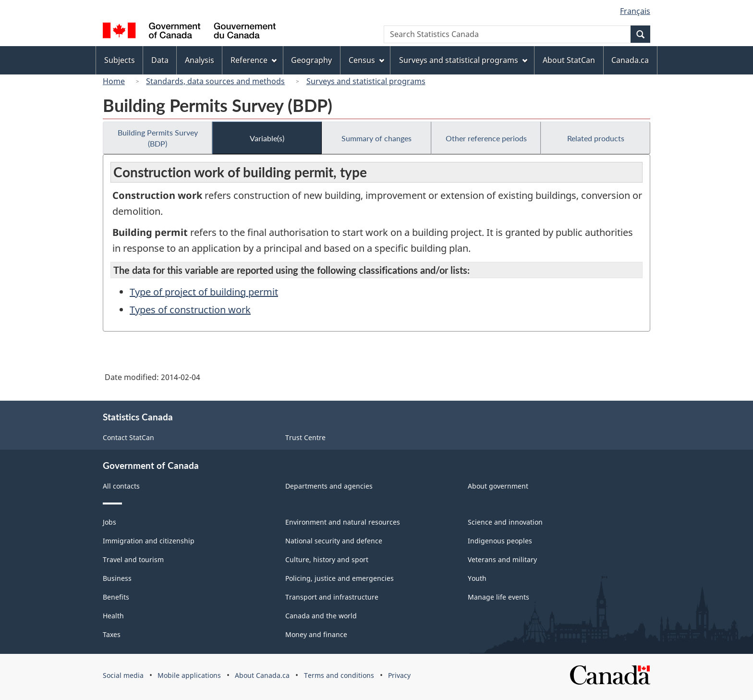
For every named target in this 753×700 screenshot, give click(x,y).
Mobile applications (189, 675)
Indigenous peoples (500, 541)
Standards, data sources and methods (215, 81)
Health (113, 616)
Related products (596, 138)
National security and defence (334, 541)
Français (635, 11)
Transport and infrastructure (332, 597)
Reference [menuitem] (254, 60)
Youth (477, 578)
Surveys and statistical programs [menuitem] (463, 60)
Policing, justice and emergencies (340, 578)
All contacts (121, 486)
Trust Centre (305, 437)
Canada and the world (321, 616)
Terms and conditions (339, 675)
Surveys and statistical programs (366, 81)
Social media (123, 675)
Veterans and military (502, 559)
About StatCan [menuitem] (569, 60)
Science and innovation (505, 522)
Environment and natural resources (343, 522)
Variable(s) (267, 138)
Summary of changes (376, 138)
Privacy (399, 675)
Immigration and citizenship (149, 541)
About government (498, 486)
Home (114, 81)
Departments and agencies (329, 486)
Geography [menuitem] (311, 60)
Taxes (112, 634)
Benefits (116, 597)
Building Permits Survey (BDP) (158, 138)
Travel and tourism (133, 559)
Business (117, 578)
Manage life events (498, 597)
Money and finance (316, 634)
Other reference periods (486, 138)
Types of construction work (190, 310)
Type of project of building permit (204, 292)
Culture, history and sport (327, 559)
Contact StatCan (128, 437)
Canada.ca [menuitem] (630, 60)
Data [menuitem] (160, 60)
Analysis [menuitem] (200, 60)
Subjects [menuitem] (120, 60)
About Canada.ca (262, 675)
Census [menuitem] (366, 60)
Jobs (109, 522)
